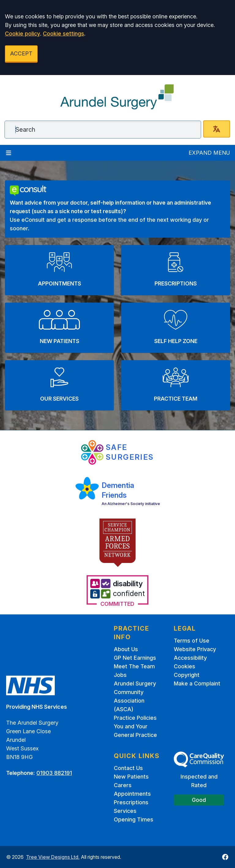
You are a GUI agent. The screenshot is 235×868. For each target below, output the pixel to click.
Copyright (187, 675)
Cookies (185, 666)
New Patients (131, 777)
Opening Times (134, 819)
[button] (59, 270)
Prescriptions (131, 802)
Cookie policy (22, 34)
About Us (126, 649)
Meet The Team (134, 666)
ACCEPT (21, 53)
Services (125, 811)
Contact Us (128, 768)
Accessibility (190, 658)
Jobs (120, 675)
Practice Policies (135, 718)
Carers (123, 785)
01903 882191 (54, 773)
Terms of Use (192, 641)
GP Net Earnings (135, 658)
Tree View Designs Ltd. (53, 857)
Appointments (132, 794)
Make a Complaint (197, 683)
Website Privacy (195, 649)
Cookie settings (63, 34)
